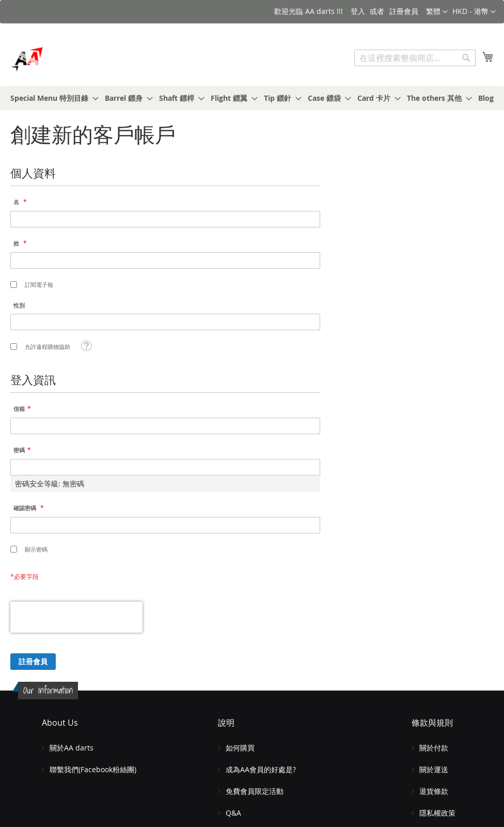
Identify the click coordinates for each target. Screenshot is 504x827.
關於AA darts (72, 748)
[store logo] (54, 59)
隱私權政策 (437, 813)
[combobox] (415, 58)
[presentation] (76, 617)
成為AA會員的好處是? (261, 769)
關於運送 (434, 769)
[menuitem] (51, 98)
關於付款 (434, 748)
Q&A (233, 813)
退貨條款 (434, 791)
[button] (474, 12)
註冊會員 (404, 11)
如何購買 (240, 748)
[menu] (252, 98)
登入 (358, 11)
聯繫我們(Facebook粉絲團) (93, 769)
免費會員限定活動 (255, 791)
